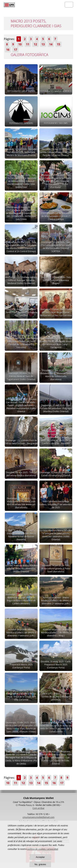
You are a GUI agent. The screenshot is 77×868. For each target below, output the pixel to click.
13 (43, 44)
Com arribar (38, 808)
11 (28, 44)
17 (15, 50)
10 (20, 44)
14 (51, 44)
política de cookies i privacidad (42, 849)
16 (8, 50)
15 (59, 44)
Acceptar (40, 857)
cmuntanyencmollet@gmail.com (38, 817)
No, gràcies (40, 864)
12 (35, 44)
